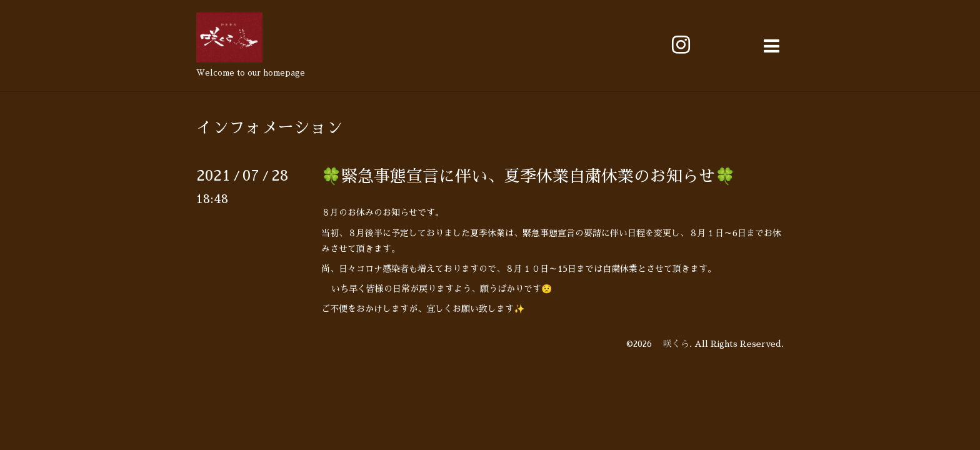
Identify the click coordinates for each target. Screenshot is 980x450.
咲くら (672, 344)
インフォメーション (269, 127)
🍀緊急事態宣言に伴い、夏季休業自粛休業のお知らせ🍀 (528, 176)
